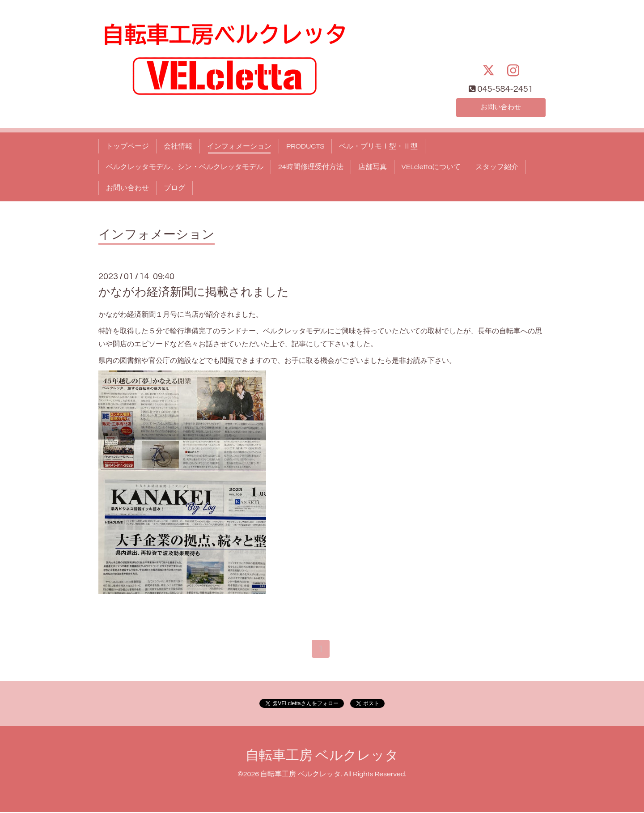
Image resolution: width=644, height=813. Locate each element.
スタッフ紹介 (497, 167)
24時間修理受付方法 (311, 167)
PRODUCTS (305, 146)
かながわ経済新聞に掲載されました (194, 292)
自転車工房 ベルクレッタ (322, 756)
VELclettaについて (431, 167)
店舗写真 (373, 167)
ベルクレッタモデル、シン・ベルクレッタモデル (185, 167)
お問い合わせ (501, 107)
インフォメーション (239, 146)
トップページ (127, 146)
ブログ (174, 188)
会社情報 (178, 146)
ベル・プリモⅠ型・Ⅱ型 (378, 146)
